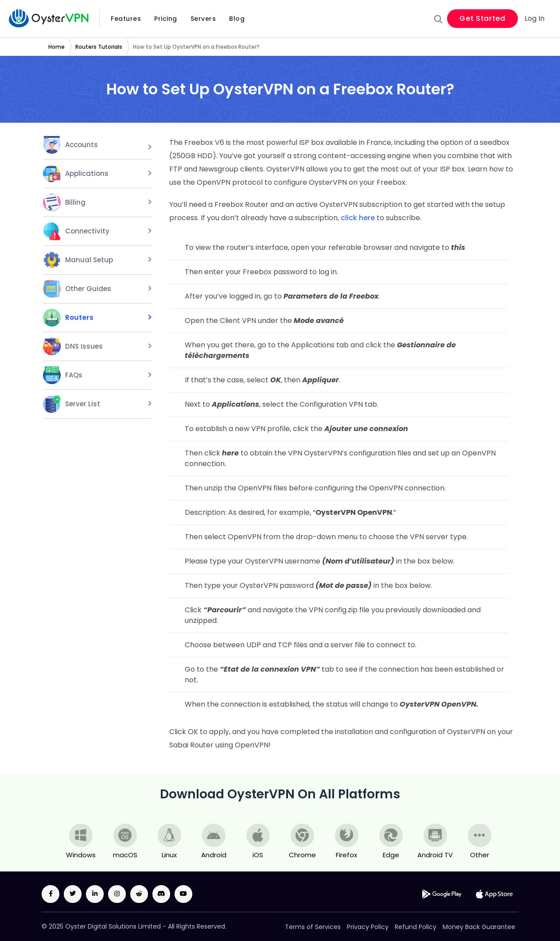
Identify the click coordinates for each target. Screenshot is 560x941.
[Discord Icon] (161, 894)
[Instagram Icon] (117, 894)
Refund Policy (416, 927)
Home (56, 47)
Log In (535, 19)
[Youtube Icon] (183, 894)
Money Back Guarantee (479, 927)
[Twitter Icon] (73, 894)
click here (358, 218)
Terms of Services (313, 927)
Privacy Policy (368, 927)
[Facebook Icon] (51, 894)
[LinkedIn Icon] (95, 894)
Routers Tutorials (99, 47)
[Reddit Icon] (139, 894)
